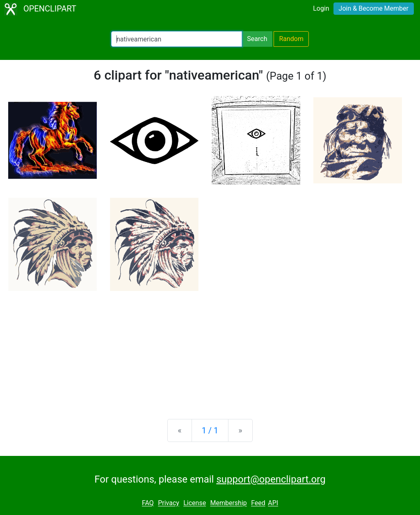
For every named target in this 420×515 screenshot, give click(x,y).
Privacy (169, 503)
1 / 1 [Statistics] (210, 430)
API (273, 503)
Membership (228, 503)
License (195, 503)
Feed (258, 503)
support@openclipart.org (271, 479)
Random (291, 39)
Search (257, 39)
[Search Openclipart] (177, 39)
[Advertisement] (210, 348)
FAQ (148, 503)
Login (321, 8)
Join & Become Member (374, 8)
